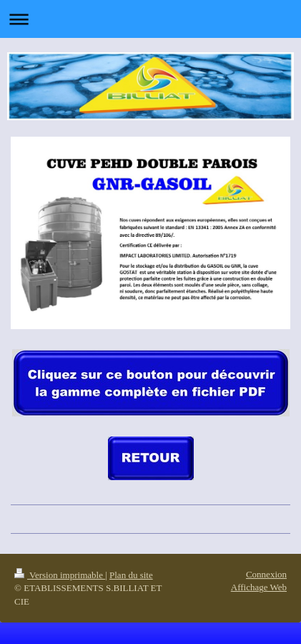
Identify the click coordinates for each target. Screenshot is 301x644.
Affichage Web (259, 587)
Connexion (266, 574)
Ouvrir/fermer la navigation (150, 19)
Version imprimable (60, 575)
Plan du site (131, 575)
